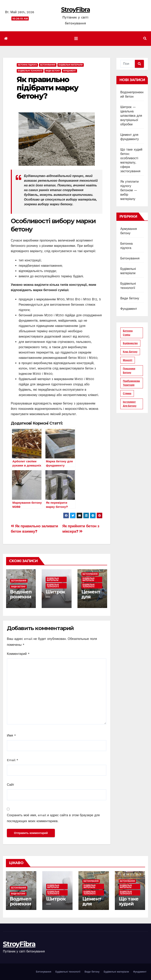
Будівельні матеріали (71, 65)
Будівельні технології (30, 71)
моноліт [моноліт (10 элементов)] (128, 360)
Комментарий (18, 654)
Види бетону (53, 71)
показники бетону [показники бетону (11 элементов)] (129, 371)
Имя (11, 735)
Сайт (11, 785)
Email (13, 760)
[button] (145, 38)
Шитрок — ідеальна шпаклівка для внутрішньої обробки (131, 116)
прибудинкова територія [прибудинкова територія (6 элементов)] (131, 383)
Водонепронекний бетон (21, 597)
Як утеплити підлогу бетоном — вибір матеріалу (129, 190)
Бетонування (48, 65)
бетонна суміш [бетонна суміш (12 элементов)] (128, 333)
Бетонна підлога (27, 65)
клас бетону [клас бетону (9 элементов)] (130, 352)
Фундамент (69, 71)
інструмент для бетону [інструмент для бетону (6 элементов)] (130, 404)
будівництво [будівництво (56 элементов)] (130, 343)
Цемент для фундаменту (91, 599)
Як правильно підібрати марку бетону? (48, 88)
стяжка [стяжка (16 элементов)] (127, 393)
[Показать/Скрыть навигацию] (76, 39)
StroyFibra (75, 10)
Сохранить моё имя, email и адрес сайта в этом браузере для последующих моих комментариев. (53, 818)
